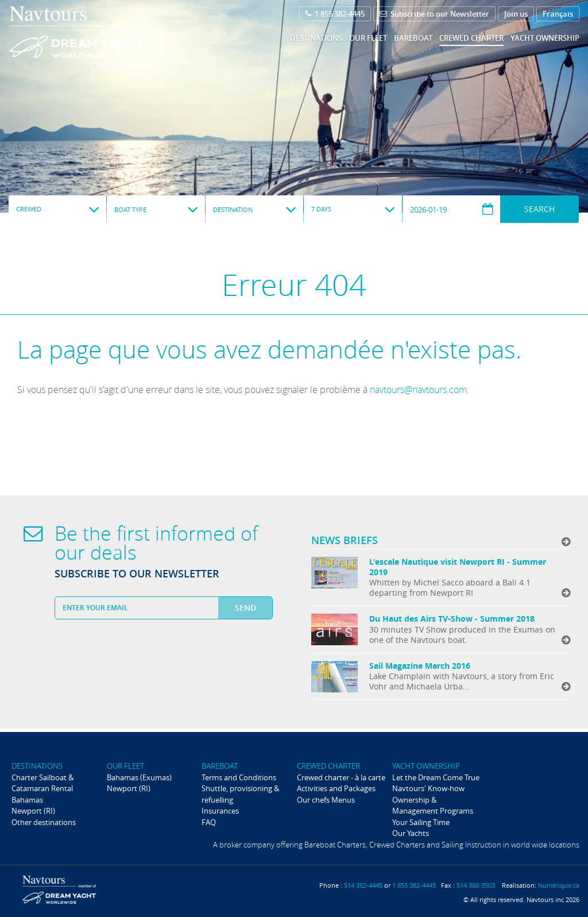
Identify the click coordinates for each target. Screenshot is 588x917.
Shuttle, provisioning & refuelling (240, 794)
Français (558, 14)
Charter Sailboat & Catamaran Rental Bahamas (42, 789)
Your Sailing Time (421, 822)
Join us (516, 14)
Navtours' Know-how (428, 788)
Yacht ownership (545, 38)
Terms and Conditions (239, 777)
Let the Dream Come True (436, 777)
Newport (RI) (33, 811)
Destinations (316, 38)
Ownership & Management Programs (433, 805)
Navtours (100, 32)
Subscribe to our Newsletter (434, 14)
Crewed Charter (471, 38)
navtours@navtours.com (418, 390)
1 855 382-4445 (335, 14)
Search (539, 209)
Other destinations (44, 822)
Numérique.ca (559, 885)
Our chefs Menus (326, 800)
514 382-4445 (363, 885)
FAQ (209, 822)
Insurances (220, 811)
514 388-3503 (476, 885)
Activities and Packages (336, 788)
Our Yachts (411, 833)
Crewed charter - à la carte (341, 777)
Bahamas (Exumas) (139, 777)
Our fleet (368, 38)
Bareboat (413, 38)
